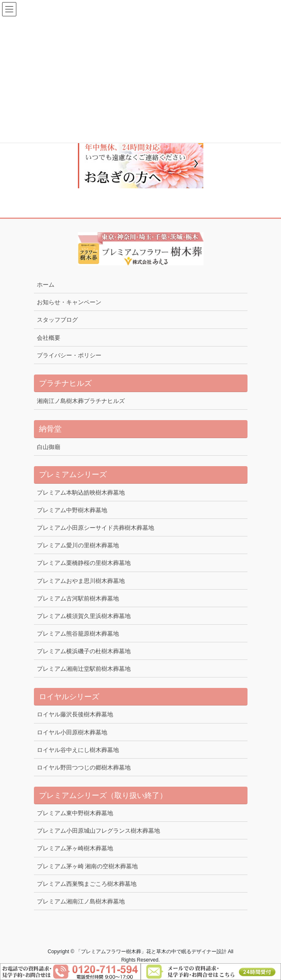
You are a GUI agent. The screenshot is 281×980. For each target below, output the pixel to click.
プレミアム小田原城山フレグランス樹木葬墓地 (98, 831)
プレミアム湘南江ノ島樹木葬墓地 (81, 901)
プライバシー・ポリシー (69, 355)
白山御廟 (49, 447)
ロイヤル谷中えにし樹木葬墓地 (78, 750)
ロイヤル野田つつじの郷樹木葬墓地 (84, 767)
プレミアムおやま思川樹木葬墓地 (81, 581)
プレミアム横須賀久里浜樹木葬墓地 (84, 616)
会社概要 (49, 338)
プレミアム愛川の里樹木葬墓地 (78, 545)
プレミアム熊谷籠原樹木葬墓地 (78, 634)
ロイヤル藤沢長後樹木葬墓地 (75, 714)
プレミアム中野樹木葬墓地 (72, 510)
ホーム (46, 285)
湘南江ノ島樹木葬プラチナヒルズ (81, 401)
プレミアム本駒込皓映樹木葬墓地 (81, 493)
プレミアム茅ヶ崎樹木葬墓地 (75, 848)
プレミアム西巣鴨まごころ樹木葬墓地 (87, 884)
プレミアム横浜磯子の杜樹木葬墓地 (84, 651)
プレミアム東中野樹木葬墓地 (75, 813)
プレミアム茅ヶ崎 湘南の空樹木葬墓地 (88, 866)
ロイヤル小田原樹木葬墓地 (72, 732)
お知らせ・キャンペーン (69, 302)
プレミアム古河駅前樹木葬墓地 (78, 598)
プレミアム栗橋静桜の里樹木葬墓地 (84, 563)
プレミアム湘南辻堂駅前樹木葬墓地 (84, 669)
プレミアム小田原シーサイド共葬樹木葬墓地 (95, 528)
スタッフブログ (57, 320)
